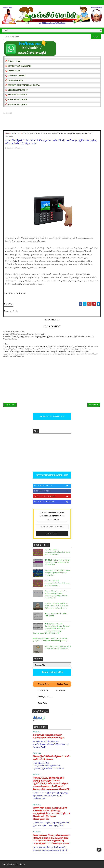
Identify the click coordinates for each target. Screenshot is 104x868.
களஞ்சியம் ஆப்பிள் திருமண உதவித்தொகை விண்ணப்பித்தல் (49, 736)
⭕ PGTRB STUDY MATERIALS (18, 66)
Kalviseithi (21, 864)
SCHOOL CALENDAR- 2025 (52, 416)
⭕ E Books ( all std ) (13, 61)
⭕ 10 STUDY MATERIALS (16, 95)
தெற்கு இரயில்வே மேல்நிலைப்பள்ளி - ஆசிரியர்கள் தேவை (52, 758)
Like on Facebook (53, 491)
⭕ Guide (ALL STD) (14, 80)
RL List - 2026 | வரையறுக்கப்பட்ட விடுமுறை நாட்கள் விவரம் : (57, 583)
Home (7, 133)
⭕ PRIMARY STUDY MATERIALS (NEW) (22, 85)
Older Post (94, 405)
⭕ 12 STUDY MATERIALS (16, 104)
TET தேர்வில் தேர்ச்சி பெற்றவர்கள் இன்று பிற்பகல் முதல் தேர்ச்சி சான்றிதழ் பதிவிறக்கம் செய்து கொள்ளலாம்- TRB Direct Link (51, 629)
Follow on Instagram (53, 502)
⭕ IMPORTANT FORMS (15, 76)
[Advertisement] (52, 122)
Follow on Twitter (53, 486)
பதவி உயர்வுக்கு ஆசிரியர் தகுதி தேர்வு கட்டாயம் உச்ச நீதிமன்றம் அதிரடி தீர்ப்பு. (57, 606)
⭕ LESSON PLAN (13, 71)
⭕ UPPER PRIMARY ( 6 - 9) (17, 90)
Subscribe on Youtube (53, 496)
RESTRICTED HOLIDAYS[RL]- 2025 (52, 475)
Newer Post (10, 405)
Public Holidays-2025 (52, 672)
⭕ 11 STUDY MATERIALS (16, 100)
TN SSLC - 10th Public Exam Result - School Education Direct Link (57, 562)
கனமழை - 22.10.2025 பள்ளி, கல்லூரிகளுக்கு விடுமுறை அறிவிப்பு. (58, 573)
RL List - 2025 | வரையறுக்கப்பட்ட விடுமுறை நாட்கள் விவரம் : (57, 552)
